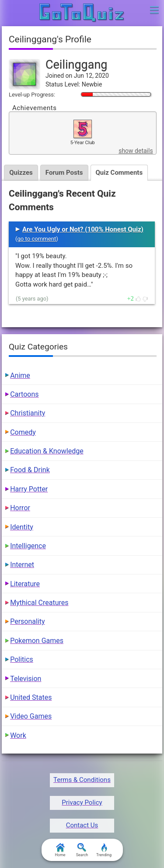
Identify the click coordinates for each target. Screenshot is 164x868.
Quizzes (21, 173)
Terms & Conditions (82, 780)
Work (18, 735)
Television (26, 679)
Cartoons (24, 394)
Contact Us (82, 825)
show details (136, 151)
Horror (20, 508)
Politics (22, 659)
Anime (20, 375)
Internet (22, 565)
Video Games (31, 716)
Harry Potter (29, 489)
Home (60, 850)
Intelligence (28, 546)
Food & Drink (30, 470)
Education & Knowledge (47, 451)
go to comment (37, 239)
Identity (22, 527)
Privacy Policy (82, 802)
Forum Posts (64, 173)
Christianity (28, 413)
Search (82, 850)
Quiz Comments (119, 173)
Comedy (23, 432)
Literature (25, 584)
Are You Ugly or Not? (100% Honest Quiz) (83, 229)
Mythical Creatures (39, 603)
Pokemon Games (37, 641)
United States (31, 697)
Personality (27, 621)
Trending (104, 850)
